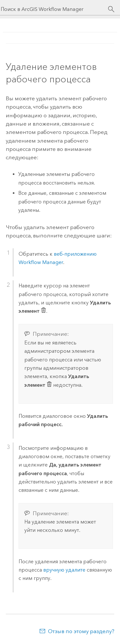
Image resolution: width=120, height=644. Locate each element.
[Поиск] (111, 9)
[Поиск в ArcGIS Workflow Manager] (54, 9)
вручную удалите (64, 570)
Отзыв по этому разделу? (81, 631)
